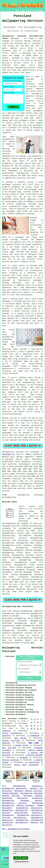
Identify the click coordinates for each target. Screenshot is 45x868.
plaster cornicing (11, 740)
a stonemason (33, 736)
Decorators (37, 786)
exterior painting (10, 760)
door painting (9, 748)
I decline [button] (24, 858)
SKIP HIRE (34, 743)
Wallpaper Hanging (33, 796)
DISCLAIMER (38, 10)
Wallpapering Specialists (14, 788)
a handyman (23, 758)
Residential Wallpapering (15, 810)
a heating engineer (34, 755)
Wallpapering (19, 786)
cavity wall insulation (26, 765)
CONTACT (30, 10)
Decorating (7, 798)
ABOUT (23, 10)
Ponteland (6, 454)
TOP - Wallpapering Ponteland (16, 829)
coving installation (12, 733)
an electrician (32, 762)
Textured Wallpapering (14, 818)
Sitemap (3, 848)
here (32, 643)
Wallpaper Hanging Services (28, 791)
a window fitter (21, 745)
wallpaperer (7, 723)
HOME (17, 10)
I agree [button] (17, 858)
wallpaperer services (22, 633)
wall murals (20, 738)
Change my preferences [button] (21, 862)
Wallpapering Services (14, 803)
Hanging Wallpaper (10, 793)
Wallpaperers (8, 815)
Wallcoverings (21, 813)
